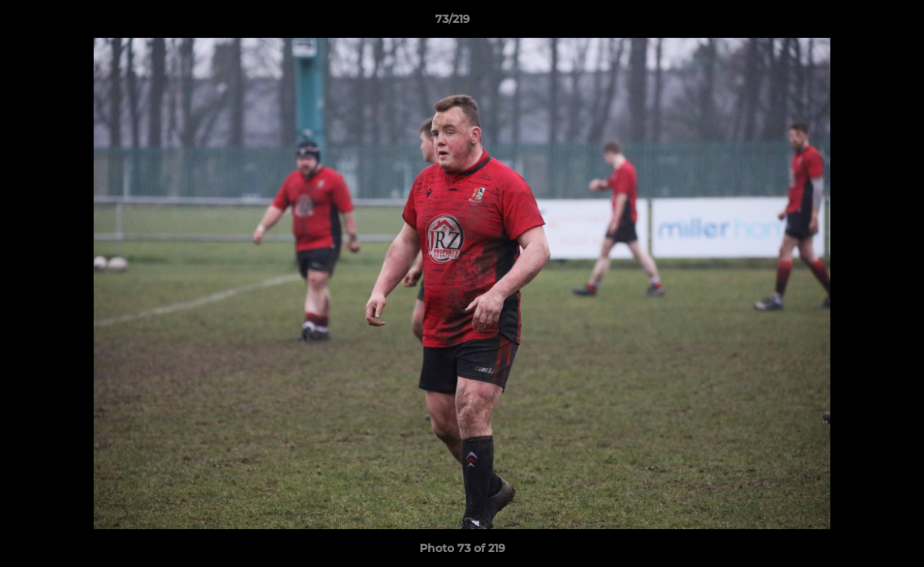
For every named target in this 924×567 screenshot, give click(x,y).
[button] (858, 23)
